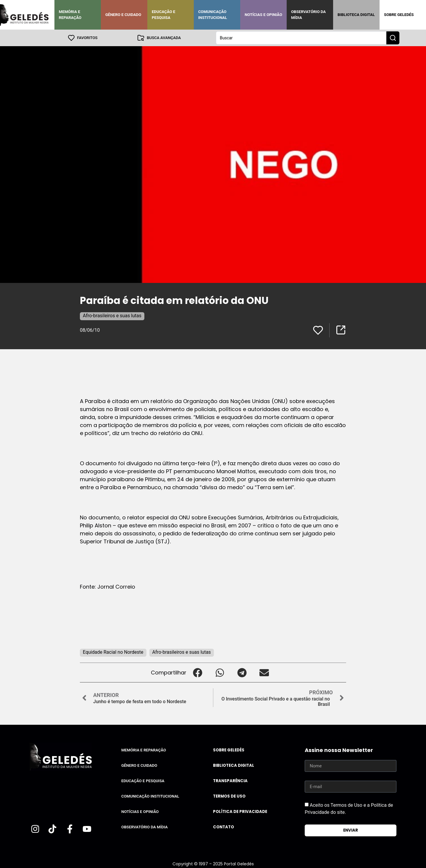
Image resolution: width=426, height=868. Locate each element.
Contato (224, 827)
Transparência (230, 781)
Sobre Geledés (399, 15)
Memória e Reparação (70, 15)
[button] (197, 673)
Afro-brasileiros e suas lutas (112, 316)
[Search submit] (393, 38)
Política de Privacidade (240, 812)
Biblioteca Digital (356, 15)
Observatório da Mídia (308, 15)
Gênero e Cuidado (123, 15)
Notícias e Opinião (263, 15)
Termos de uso (229, 796)
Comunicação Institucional (213, 15)
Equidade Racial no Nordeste (113, 652)
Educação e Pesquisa (164, 15)
